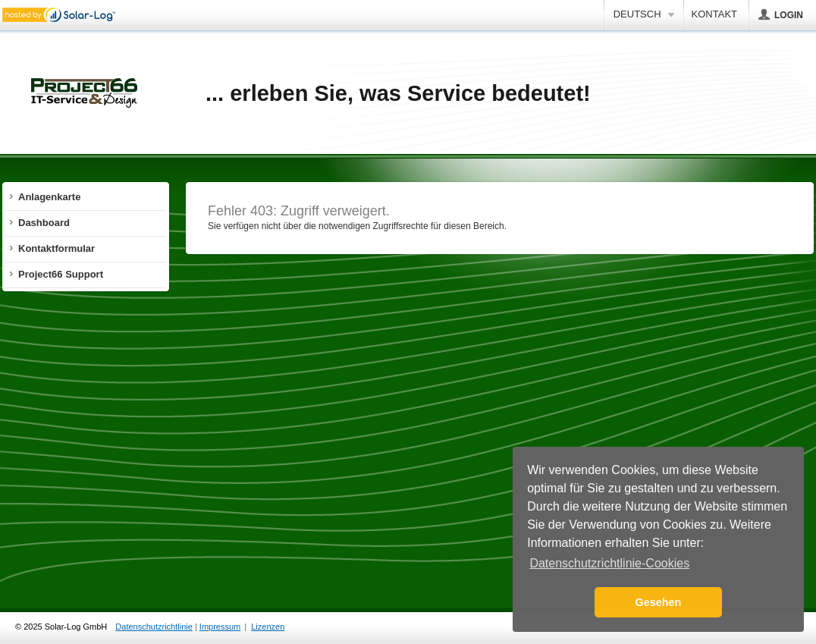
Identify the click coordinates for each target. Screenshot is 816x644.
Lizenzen (268, 627)
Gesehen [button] (659, 602)
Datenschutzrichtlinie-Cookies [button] (609, 563)
